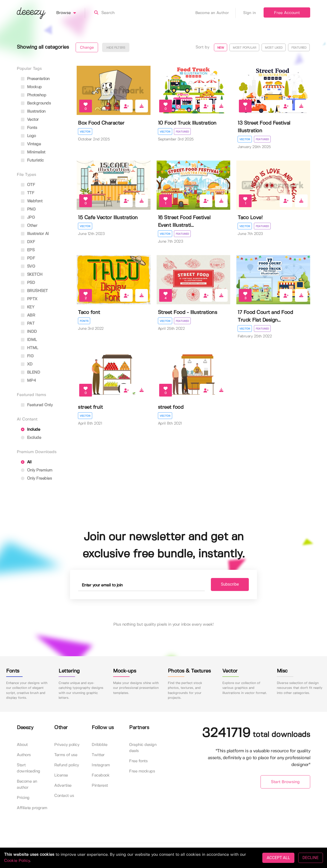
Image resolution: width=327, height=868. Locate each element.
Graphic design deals (143, 748)
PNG (28, 209)
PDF (28, 258)
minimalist (33, 152)
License (61, 776)
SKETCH (32, 275)
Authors (24, 755)
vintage (31, 144)
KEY (28, 307)
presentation (35, 79)
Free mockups (142, 772)
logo (28, 136)
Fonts (84, 321)
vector (30, 120)
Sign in (250, 13)
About (22, 745)
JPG (28, 218)
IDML (29, 340)
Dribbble (99, 745)
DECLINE (311, 858)
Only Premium (37, 470)
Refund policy (67, 765)
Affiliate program (32, 808)
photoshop (33, 95)
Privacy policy (67, 745)
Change (87, 48)
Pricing (23, 798)
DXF (28, 242)
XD (27, 364)
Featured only (37, 405)
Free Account (287, 13)
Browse (71, 13)
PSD (28, 283)
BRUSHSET (34, 291)
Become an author (27, 785)
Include (30, 430)
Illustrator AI (35, 234)
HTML (30, 348)
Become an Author (215, 13)
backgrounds (36, 103)
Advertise (63, 786)
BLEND (30, 372)
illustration (33, 111)
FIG (27, 356)
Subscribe (226, 584)
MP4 (28, 381)
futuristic (32, 160)
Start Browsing (285, 782)
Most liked (274, 48)
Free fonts (138, 761)
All (26, 462)
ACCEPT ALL (278, 858)
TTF (28, 193)
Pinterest (100, 786)
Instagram (101, 765)
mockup (31, 87)
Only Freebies (36, 478)
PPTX (29, 299)
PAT (28, 324)
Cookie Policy (17, 861)
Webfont (32, 201)
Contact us (64, 796)
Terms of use (66, 755)
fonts (29, 128)
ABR (28, 315)
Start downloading (29, 768)
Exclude (31, 438)
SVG (28, 266)
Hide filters (116, 48)
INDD (29, 332)
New (221, 48)
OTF (28, 185)
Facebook (101, 776)
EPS (28, 250)
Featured (299, 48)
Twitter (98, 755)
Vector (85, 132)
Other (29, 226)
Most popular (244, 48)
